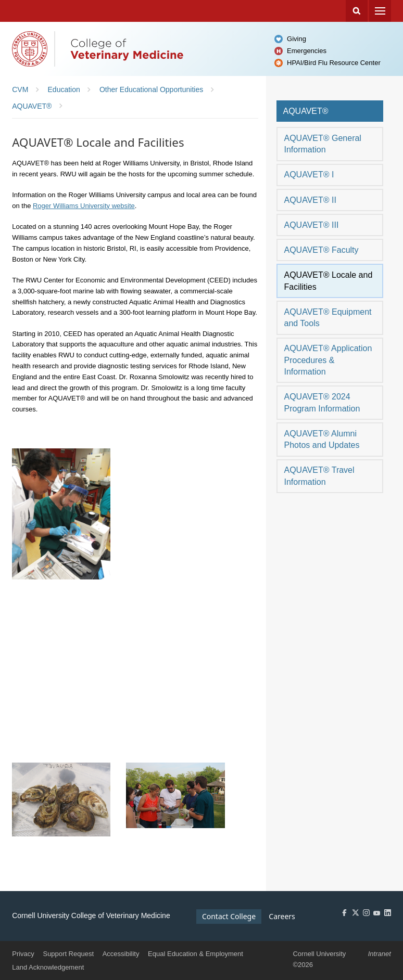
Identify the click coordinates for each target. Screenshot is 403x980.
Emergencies (307, 51)
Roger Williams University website (84, 206)
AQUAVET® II (310, 200)
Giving (297, 39)
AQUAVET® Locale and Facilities (328, 281)
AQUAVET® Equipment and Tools (328, 318)
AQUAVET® (305, 111)
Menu (380, 11)
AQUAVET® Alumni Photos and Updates (322, 439)
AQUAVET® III (311, 225)
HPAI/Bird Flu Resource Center (334, 63)
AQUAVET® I (309, 175)
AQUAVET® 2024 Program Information (322, 402)
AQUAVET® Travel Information (319, 476)
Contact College (229, 916)
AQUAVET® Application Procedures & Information (328, 360)
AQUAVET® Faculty (321, 250)
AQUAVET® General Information (322, 144)
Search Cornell (357, 11)
